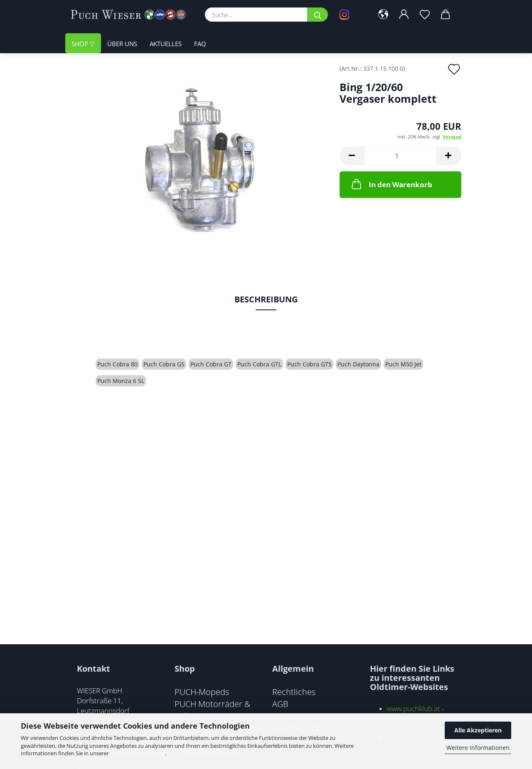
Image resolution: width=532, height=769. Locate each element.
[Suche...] (318, 15)
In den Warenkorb (391, 184)
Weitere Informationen (478, 748)
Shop (81, 44)
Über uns (122, 44)
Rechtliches (294, 692)
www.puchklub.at (413, 708)
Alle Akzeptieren (478, 730)
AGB (280, 704)
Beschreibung (266, 299)
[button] (383, 15)
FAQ (200, 44)
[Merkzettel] (425, 15)
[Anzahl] (400, 156)
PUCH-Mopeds (202, 692)
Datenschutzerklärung (138, 753)
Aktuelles (166, 44)
